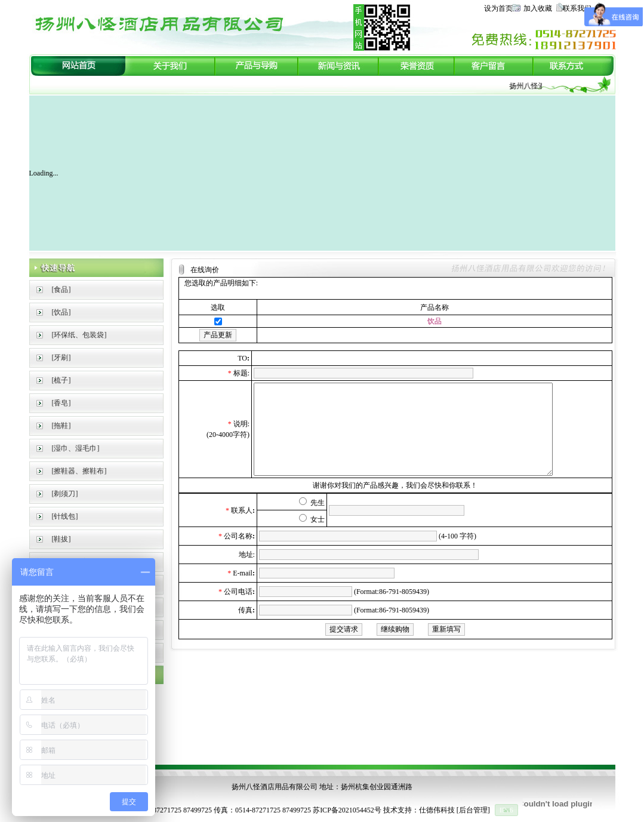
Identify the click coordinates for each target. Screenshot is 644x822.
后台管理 (473, 810)
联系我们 (577, 8)
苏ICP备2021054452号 (347, 810)
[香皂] (61, 403)
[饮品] (61, 312)
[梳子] (61, 380)
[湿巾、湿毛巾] (76, 448)
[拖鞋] (61, 426)
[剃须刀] (65, 494)
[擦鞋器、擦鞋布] (79, 471)
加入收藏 (538, 8)
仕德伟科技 (437, 810)
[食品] (61, 290)
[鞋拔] (61, 539)
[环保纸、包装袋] (79, 335)
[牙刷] (61, 358)
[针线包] (65, 516)
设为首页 (498, 8)
